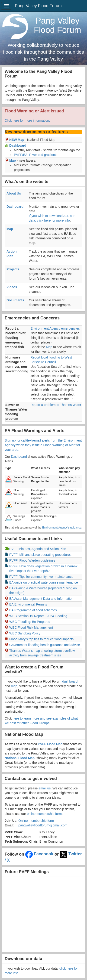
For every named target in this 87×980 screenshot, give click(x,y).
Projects (13, 269)
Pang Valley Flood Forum (38, 6)
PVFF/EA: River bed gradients (36, 155)
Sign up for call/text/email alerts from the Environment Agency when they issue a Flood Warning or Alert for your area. (43, 445)
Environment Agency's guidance (62, 528)
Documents (15, 300)
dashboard (70, 681)
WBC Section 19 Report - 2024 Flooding (38, 616)
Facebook (39, 854)
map (14, 686)
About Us (14, 193)
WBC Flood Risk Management (31, 628)
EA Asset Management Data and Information (41, 599)
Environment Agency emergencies (55, 328)
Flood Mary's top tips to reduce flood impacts (41, 639)
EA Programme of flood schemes (33, 610)
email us (45, 788)
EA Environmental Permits (28, 604)
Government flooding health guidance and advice (45, 645)
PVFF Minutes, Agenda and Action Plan (38, 549)
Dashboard (18, 145)
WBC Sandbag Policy (25, 633)
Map (13, 161)
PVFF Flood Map (50, 744)
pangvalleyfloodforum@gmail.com (43, 825)
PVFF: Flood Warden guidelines (32, 560)
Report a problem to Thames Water (56, 405)
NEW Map (17, 140)
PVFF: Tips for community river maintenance (41, 577)
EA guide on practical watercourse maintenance (44, 582)
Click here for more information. (27, 121)
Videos (12, 287)
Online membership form (36, 821)
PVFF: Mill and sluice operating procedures (40, 555)
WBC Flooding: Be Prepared (30, 622)
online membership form (44, 814)
